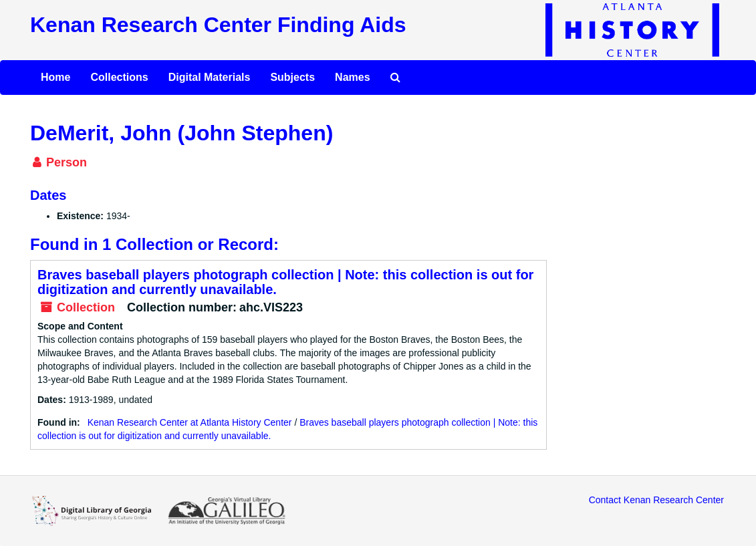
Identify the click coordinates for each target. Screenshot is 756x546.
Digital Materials (210, 77)
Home (55, 77)
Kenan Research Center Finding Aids (218, 25)
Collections (119, 77)
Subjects (292, 77)
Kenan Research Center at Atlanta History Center (190, 422)
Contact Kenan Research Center (656, 500)
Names (352, 77)
